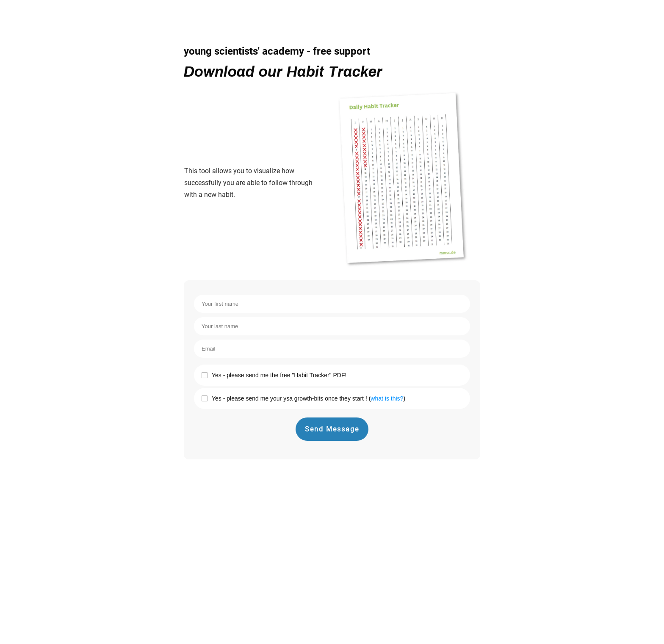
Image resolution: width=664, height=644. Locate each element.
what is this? (387, 398)
